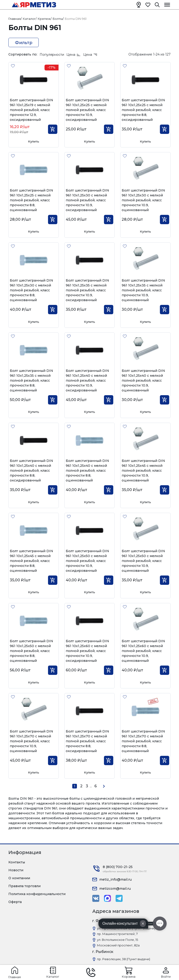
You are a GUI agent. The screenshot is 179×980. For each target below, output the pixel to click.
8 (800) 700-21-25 (118, 867)
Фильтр (24, 43)
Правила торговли (24, 886)
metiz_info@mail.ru (115, 879)
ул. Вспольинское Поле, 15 (117, 940)
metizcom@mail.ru (115, 889)
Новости (16, 870)
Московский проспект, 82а (118, 945)
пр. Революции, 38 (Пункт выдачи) (124, 959)
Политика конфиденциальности (37, 894)
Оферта (15, 902)
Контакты (17, 862)
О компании (19, 878)
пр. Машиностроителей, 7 (117, 934)
